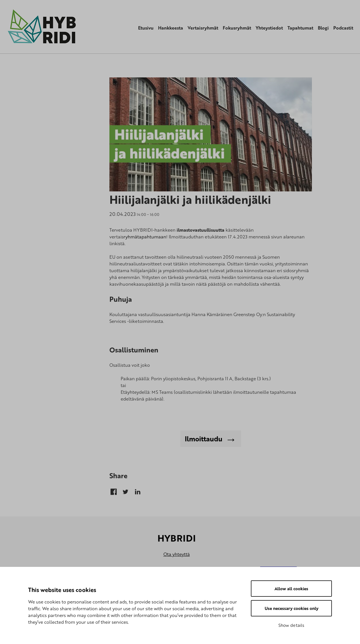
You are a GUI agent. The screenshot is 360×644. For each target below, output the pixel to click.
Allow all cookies (291, 589)
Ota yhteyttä (177, 554)
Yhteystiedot (269, 28)
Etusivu (146, 28)
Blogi (323, 28)
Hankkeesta (171, 28)
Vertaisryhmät (203, 28)
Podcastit (343, 28)
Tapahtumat (300, 28)
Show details (291, 625)
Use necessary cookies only (292, 608)
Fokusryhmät (237, 28)
